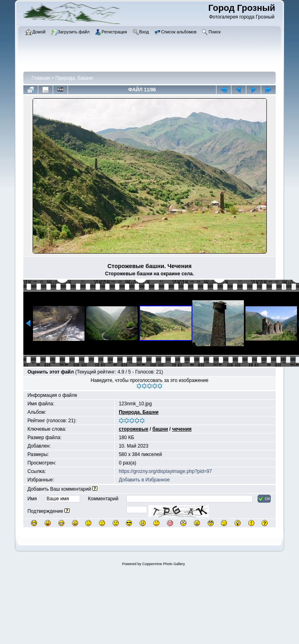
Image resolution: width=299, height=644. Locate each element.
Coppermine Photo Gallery (163, 564)
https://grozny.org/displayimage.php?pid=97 (165, 471)
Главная (41, 78)
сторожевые (134, 429)
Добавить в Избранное (144, 480)
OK (264, 499)
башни (160, 429)
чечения (182, 429)
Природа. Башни (74, 78)
